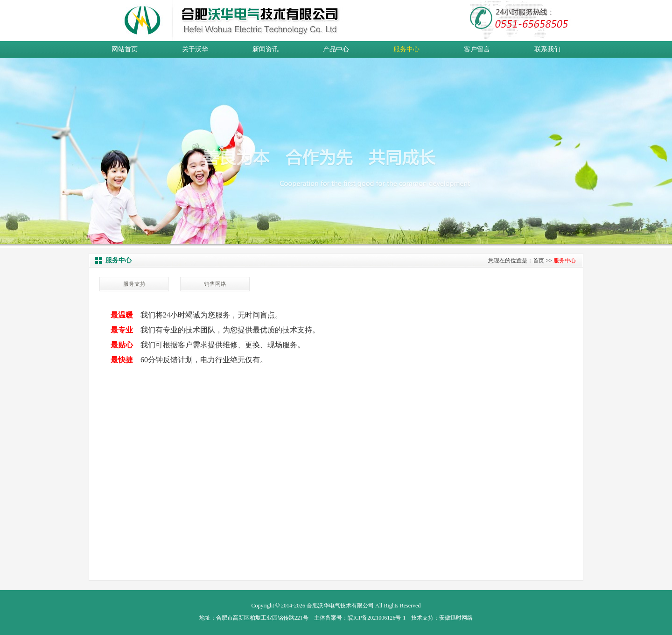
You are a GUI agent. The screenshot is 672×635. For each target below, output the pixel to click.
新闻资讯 (266, 49)
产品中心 (336, 49)
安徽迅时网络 (456, 618)
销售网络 (215, 284)
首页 (539, 261)
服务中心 (406, 49)
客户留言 (477, 49)
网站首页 (125, 49)
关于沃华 (195, 49)
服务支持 (134, 284)
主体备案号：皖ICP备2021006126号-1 (360, 618)
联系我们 (547, 49)
